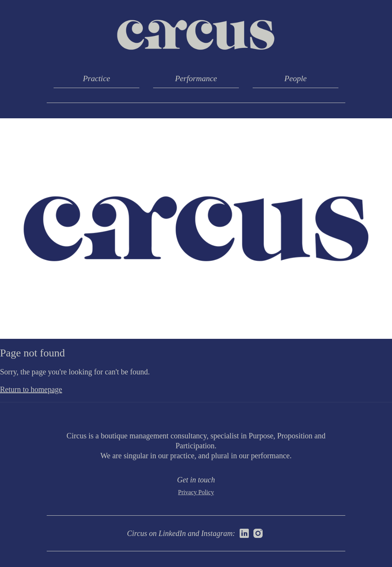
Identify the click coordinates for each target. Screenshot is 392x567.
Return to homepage (31, 389)
